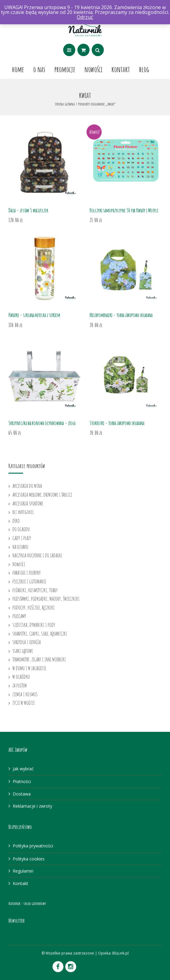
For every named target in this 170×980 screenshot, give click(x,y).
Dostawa (22, 794)
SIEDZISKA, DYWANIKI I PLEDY (34, 625)
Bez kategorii (23, 512)
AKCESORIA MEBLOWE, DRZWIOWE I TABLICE (42, 495)
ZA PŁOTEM (20, 685)
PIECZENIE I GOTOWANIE (29, 581)
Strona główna (65, 104)
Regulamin (23, 871)
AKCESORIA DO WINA (27, 486)
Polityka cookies (29, 859)
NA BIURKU (20, 547)
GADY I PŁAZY (22, 538)
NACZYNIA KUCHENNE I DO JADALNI (37, 555)
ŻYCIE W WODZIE (24, 703)
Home (18, 69)
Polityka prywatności (33, 846)
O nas (39, 69)
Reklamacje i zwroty (32, 806)
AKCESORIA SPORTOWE (28, 503)
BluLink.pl (121, 953)
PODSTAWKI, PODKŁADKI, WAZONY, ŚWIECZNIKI (46, 599)
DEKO (16, 521)
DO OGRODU (21, 529)
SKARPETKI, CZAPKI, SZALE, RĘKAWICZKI (40, 634)
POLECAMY (19, 616)
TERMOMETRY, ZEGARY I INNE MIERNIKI (39, 659)
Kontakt (121, 69)
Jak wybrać (23, 769)
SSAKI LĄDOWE (23, 651)
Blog (144, 69)
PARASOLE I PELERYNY (27, 573)
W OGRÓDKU (21, 677)
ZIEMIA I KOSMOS (25, 694)
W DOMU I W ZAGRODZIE (29, 668)
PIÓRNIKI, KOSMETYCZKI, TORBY (35, 590)
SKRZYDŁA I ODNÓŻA (27, 642)
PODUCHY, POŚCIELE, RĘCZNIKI (34, 607)
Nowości (93, 69)
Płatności (22, 781)
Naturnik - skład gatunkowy (27, 903)
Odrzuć (85, 17)
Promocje (65, 69)
